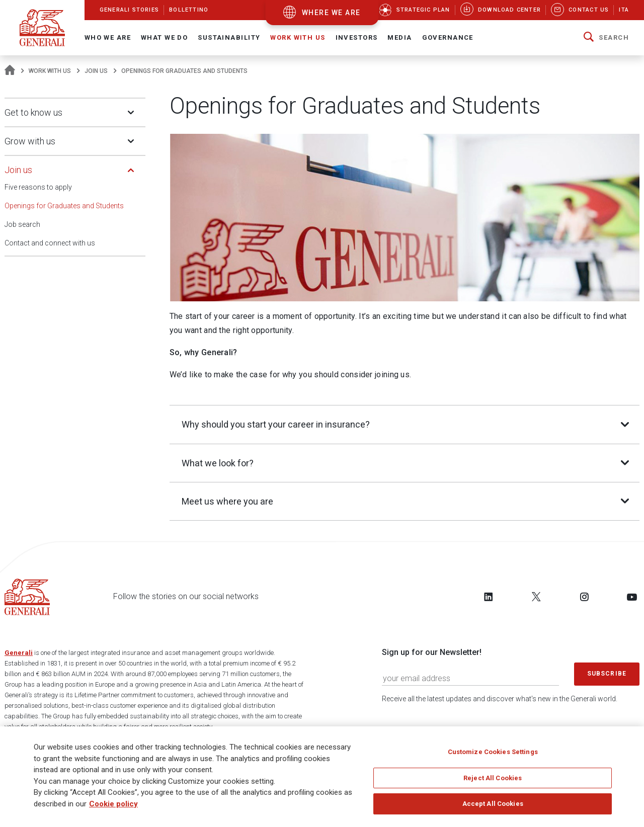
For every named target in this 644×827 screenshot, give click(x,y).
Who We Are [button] (108, 37)
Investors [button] (357, 37)
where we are (331, 13)
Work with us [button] (298, 37)
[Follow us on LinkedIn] (489, 598)
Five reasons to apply (38, 187)
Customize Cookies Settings (493, 752)
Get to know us (33, 112)
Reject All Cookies (493, 778)
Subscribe (607, 675)
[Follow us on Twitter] (536, 598)
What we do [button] (164, 37)
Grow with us (30, 141)
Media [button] (399, 37)
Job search (22, 224)
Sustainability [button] (229, 37)
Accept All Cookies (493, 804)
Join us (96, 71)
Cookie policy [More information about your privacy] (113, 804)
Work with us (50, 71)
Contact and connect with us (50, 243)
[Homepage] (10, 71)
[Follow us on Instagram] (584, 598)
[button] (606, 38)
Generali (19, 654)
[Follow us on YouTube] (632, 598)
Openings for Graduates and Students (64, 206)
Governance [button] (448, 37)
